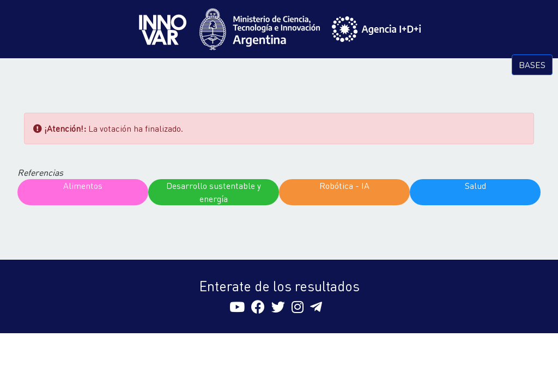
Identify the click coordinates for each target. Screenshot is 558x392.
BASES (532, 65)
